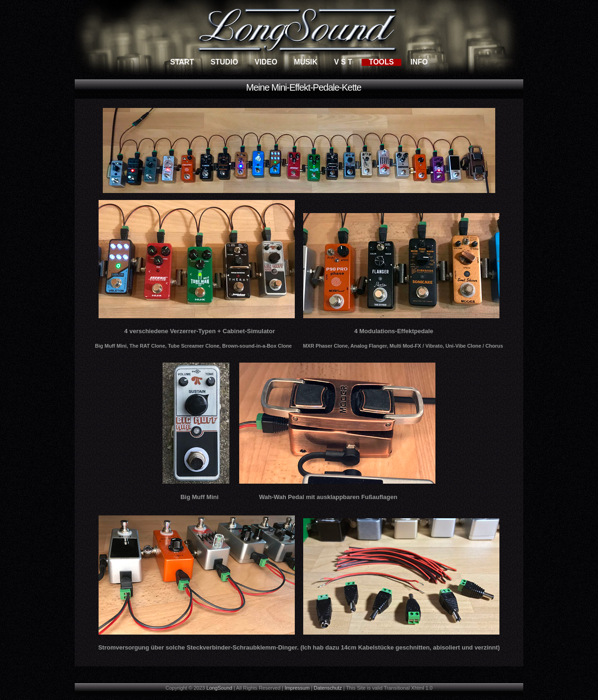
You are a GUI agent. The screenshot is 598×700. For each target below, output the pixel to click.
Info (419, 62)
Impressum (297, 688)
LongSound (219, 688)
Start (182, 62)
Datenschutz (328, 688)
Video (266, 62)
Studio (224, 62)
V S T (343, 62)
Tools (381, 62)
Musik (306, 62)
